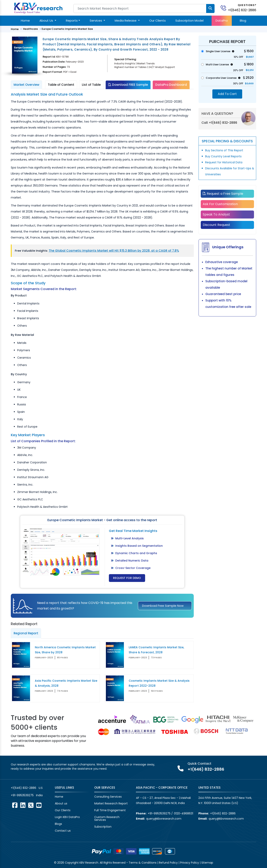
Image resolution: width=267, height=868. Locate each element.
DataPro (222, 20)
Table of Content (61, 85)
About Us (47, 20)
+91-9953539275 (22, 795)
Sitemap (207, 863)
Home (25, 20)
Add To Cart (227, 94)
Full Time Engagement (110, 810)
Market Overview (26, 85)
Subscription (103, 827)
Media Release (126, 20)
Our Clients (158, 20)
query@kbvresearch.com (164, 819)
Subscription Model (189, 20)
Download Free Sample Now (163, 606)
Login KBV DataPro (67, 817)
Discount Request (216, 225)
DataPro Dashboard (171, 85)
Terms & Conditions (143, 863)
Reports (72, 20)
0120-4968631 (184, 813)
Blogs (58, 824)
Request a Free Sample (223, 194)
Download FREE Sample (128, 85)
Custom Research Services (107, 818)
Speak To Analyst (216, 214)
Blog (243, 20)
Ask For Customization (220, 204)
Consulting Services (108, 797)
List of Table (91, 85)
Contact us (63, 831)
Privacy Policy (190, 863)
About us (61, 803)
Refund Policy (168, 863)
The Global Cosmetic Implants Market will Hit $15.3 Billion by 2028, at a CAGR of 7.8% (114, 251)
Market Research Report (111, 803)
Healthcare (30, 29)
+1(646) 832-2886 (242, 10)
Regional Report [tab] (26, 633)
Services (96, 20)
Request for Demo (127, 578)
